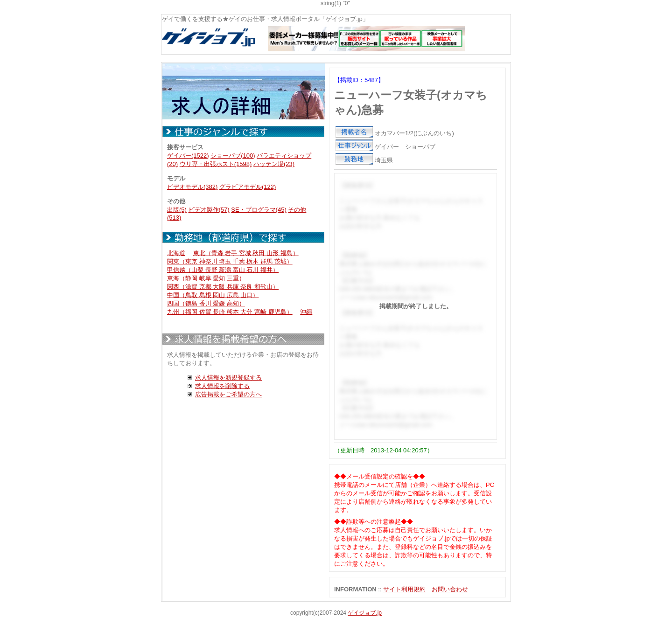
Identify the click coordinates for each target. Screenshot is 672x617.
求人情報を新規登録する (228, 378)
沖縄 (306, 312)
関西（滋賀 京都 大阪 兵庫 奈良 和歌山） (223, 287)
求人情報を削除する (222, 386)
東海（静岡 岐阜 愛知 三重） (206, 278)
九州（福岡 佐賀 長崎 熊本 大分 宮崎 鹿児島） (230, 312)
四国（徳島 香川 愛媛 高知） (206, 303)
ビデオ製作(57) (209, 210)
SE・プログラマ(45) (259, 210)
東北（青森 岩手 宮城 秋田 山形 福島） (246, 253)
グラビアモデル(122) (248, 187)
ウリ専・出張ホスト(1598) (216, 164)
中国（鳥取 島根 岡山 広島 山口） (213, 295)
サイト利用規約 (404, 589)
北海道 (176, 253)
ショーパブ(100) (233, 156)
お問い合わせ (450, 589)
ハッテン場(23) (274, 164)
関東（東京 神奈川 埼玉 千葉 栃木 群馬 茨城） (230, 261)
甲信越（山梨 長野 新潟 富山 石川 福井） (223, 270)
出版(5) (177, 210)
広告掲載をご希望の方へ (228, 394)
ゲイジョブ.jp (365, 613)
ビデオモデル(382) (192, 187)
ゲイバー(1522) (188, 156)
